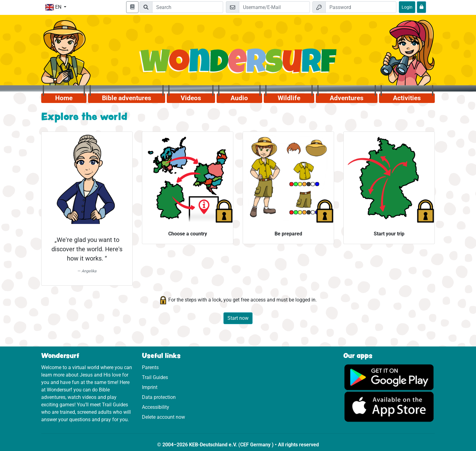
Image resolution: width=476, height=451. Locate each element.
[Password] (361, 7)
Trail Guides (155, 377)
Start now (238, 318)
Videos (191, 98)
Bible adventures (127, 98)
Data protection (159, 397)
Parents (150, 367)
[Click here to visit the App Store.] (389, 406)
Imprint (150, 387)
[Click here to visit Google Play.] (389, 377)
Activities (407, 98)
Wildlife (289, 98)
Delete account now (163, 417)
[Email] (274, 7)
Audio (239, 98)
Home (64, 98)
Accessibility (156, 407)
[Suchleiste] (188, 7)
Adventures (347, 98)
